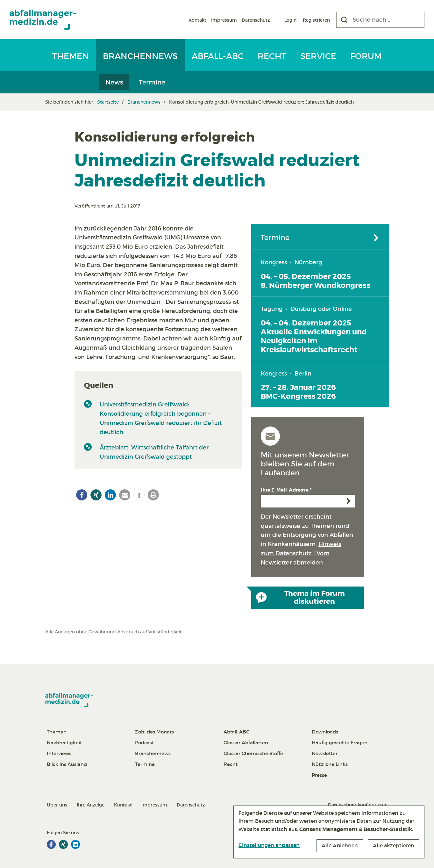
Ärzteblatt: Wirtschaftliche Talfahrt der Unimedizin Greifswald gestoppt (154, 452)
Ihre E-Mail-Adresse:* (286, 490)
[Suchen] (344, 20)
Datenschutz (256, 20)
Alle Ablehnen (340, 845)
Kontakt (197, 20)
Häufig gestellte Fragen (340, 743)
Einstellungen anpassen (269, 845)
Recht (272, 56)
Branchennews (140, 56)
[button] (82, 495)
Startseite (108, 102)
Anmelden (348, 501)
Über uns (57, 805)
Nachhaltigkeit (64, 743)
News (114, 82)
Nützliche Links (330, 764)
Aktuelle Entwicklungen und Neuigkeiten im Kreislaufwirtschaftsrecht (314, 341)
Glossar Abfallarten (246, 743)
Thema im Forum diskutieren (300, 598)
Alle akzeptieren (394, 845)
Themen (71, 56)
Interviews (59, 753)
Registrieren (316, 20)
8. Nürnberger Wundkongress (316, 285)
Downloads (325, 732)
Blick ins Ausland (67, 764)
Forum (366, 56)
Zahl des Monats (154, 732)
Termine (152, 82)
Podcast (144, 743)
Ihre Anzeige (91, 805)
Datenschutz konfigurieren (358, 805)
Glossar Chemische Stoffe (253, 753)
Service (318, 56)
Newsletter (325, 753)
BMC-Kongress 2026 (298, 396)
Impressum (224, 20)
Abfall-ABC (218, 56)
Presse (319, 775)
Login (290, 20)
